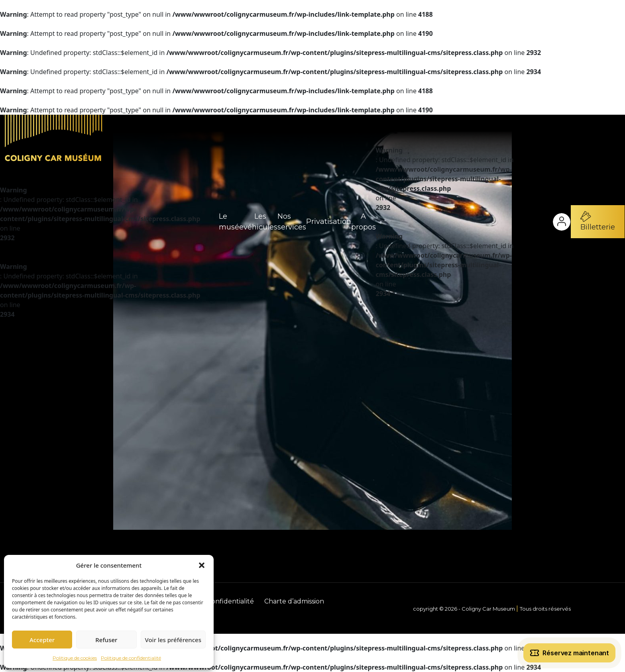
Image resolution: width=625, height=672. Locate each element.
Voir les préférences (173, 640)
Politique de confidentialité (131, 658)
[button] (202, 565)
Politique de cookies (75, 658)
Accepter (42, 640)
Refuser (106, 640)
